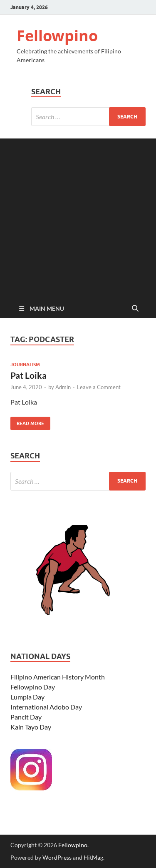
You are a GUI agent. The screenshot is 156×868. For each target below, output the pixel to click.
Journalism (25, 365)
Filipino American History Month (58, 677)
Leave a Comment (99, 387)
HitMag (93, 857)
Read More (27, 421)
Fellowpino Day (33, 687)
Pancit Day (26, 717)
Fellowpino (57, 36)
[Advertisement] (78, 217)
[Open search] (135, 309)
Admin (63, 387)
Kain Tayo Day (31, 727)
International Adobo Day (46, 707)
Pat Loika (28, 375)
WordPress (57, 857)
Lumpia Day (27, 697)
